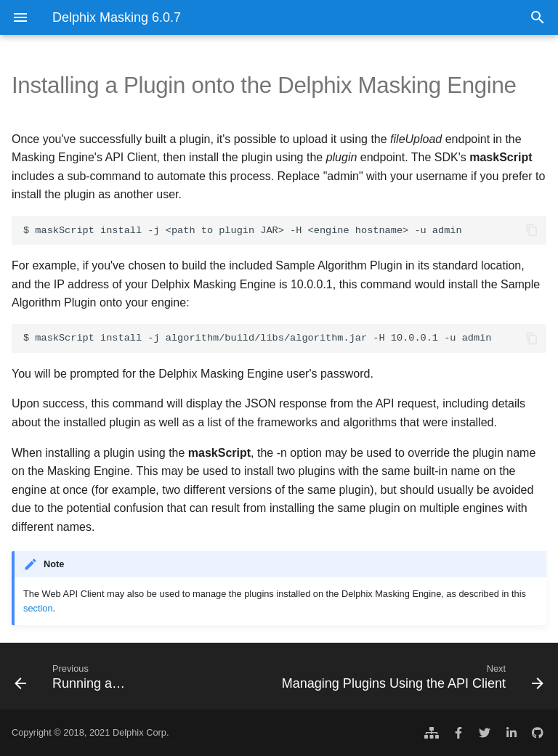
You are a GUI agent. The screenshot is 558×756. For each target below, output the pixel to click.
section (38, 608)
